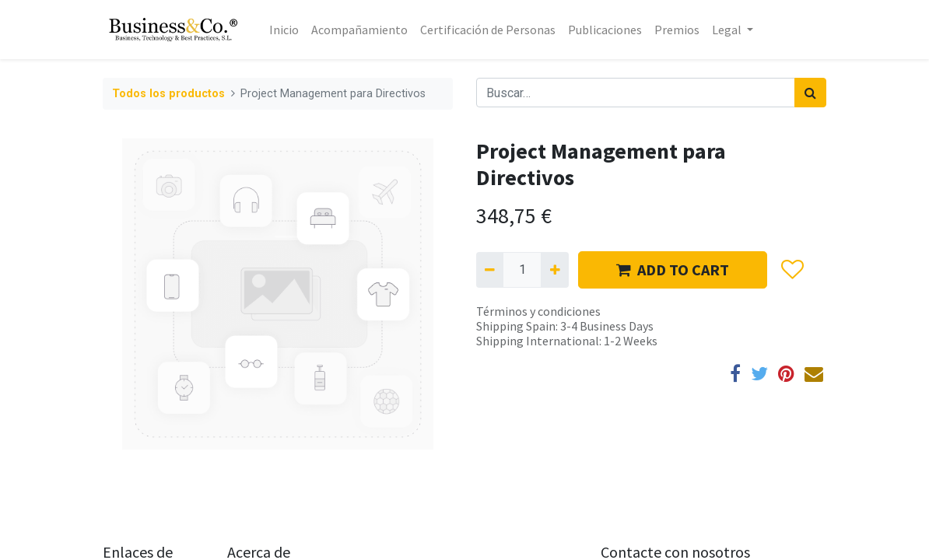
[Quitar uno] (490, 270)
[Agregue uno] (554, 270)
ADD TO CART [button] (673, 269)
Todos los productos (168, 94)
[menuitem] (284, 30)
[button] (792, 270)
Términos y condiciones (538, 311)
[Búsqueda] (810, 93)
